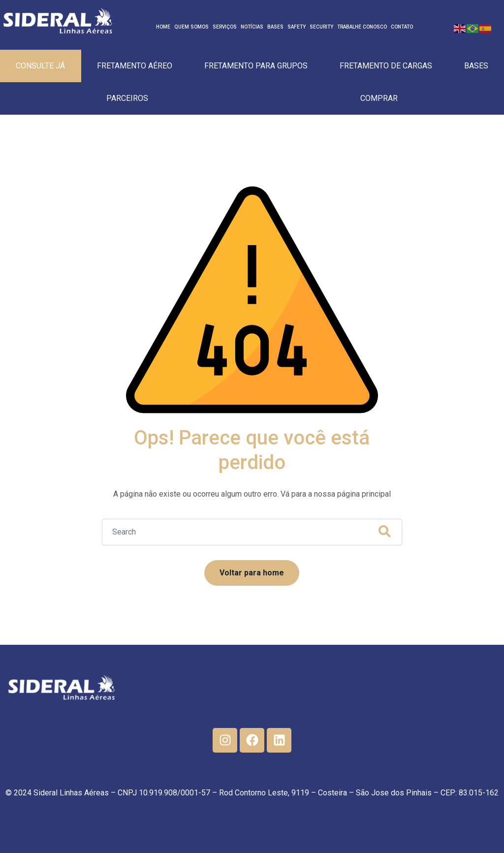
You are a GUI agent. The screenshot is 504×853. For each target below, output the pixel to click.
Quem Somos (191, 27)
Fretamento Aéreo (135, 66)
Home (163, 27)
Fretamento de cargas (386, 66)
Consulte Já (40, 66)
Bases (275, 27)
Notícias (252, 27)
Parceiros (127, 98)
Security (321, 27)
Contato (402, 27)
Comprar (379, 98)
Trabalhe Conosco (362, 27)
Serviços (225, 27)
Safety (297, 27)
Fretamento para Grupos (256, 66)
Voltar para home (252, 573)
